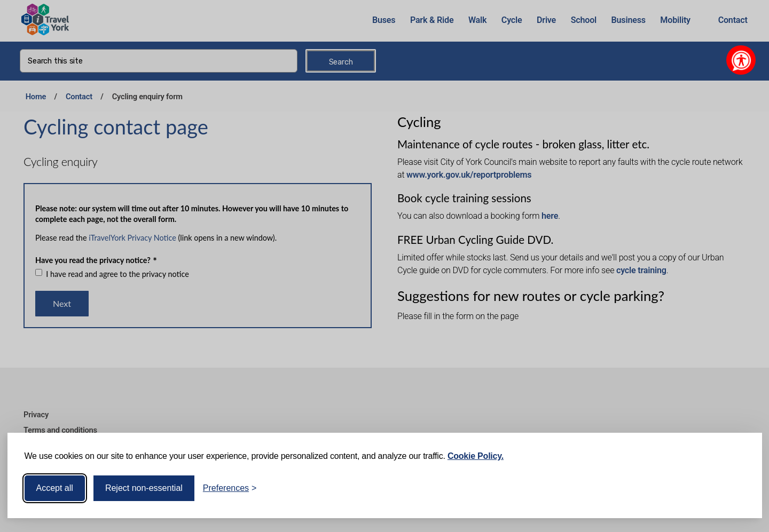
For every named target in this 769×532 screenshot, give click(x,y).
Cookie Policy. (476, 456)
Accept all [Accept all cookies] (55, 488)
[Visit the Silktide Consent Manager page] (739, 488)
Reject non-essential (144, 488)
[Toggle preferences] (230, 488)
